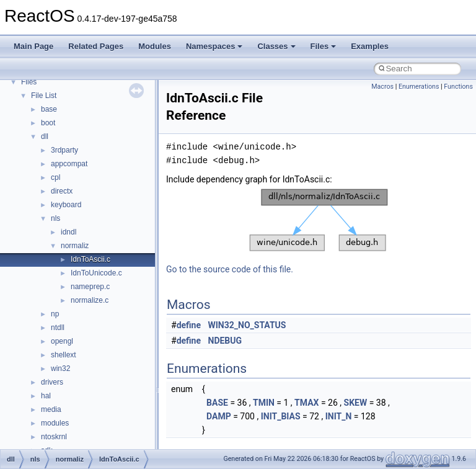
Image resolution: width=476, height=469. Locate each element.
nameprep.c (90, 287)
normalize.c (90, 300)
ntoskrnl (54, 437)
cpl (55, 177)
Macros (382, 87)
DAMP (219, 416)
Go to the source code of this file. (230, 269)
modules (55, 423)
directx (62, 191)
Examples (370, 46)
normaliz (75, 246)
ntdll (58, 328)
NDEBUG (225, 341)
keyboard (66, 205)
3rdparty (64, 150)
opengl (62, 341)
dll (45, 136)
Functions (458, 87)
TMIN (264, 403)
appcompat (69, 164)
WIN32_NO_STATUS (247, 325)
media (51, 409)
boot (48, 123)
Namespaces (214, 46)
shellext (64, 355)
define (189, 325)
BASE (217, 403)
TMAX (306, 403)
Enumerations (419, 87)
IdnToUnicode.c (96, 273)
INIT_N (339, 416)
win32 (60, 368)
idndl (68, 232)
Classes (276, 46)
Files (324, 46)
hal (46, 396)
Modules (155, 46)
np (55, 314)
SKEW (356, 403)
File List (44, 96)
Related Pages (96, 46)
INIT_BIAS (281, 416)
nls (55, 218)
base (49, 109)
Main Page (33, 46)
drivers (52, 382)
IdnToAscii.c (90, 259)
